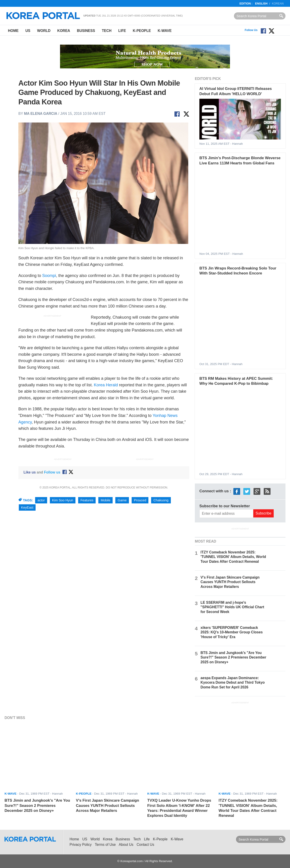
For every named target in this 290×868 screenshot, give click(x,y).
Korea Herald (106, 385)
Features (87, 500)
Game (122, 500)
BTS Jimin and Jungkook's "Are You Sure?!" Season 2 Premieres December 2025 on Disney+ (233, 657)
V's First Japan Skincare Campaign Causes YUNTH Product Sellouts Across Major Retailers (230, 582)
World (44, 31)
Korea (64, 31)
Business (86, 31)
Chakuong (161, 500)
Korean (278, 4)
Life (122, 31)
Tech (107, 31)
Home (13, 31)
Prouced (140, 500)
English (261, 4)
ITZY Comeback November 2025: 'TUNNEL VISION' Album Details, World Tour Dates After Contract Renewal (233, 557)
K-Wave (165, 31)
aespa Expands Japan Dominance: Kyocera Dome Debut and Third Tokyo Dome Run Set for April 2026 (233, 682)
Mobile (105, 500)
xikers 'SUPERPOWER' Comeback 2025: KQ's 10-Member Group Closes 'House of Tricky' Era (232, 632)
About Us (126, 845)
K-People (142, 31)
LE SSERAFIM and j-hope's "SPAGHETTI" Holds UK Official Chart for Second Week (232, 607)
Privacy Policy (81, 845)
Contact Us (145, 845)
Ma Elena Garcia (41, 114)
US (28, 31)
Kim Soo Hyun (63, 500)
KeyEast (27, 507)
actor (41, 500)
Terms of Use (105, 845)
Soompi (49, 276)
